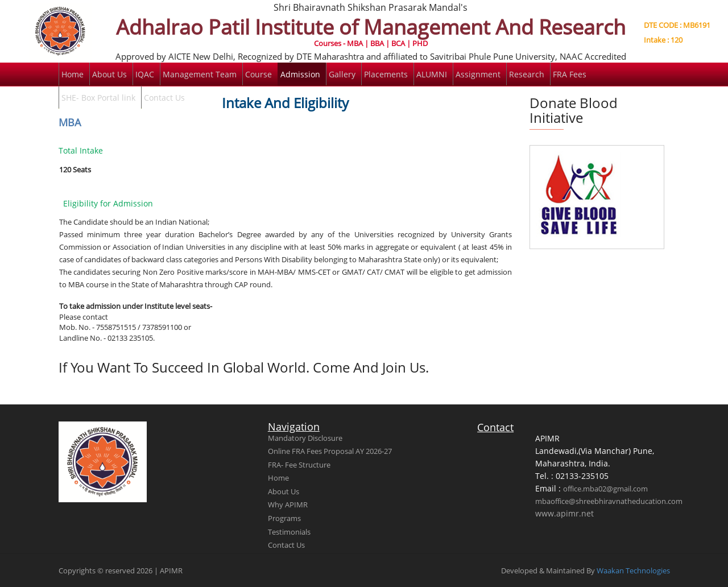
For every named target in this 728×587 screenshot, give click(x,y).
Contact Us (164, 98)
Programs (284, 518)
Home (73, 74)
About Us (109, 74)
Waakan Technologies (633, 571)
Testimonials (289, 532)
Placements (386, 74)
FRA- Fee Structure (299, 465)
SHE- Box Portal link (98, 98)
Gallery (342, 74)
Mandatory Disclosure (305, 438)
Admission (300, 74)
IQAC (145, 74)
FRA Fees (570, 74)
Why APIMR (288, 505)
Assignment (478, 74)
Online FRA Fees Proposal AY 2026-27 (330, 451)
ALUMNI (432, 74)
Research (527, 74)
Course (258, 74)
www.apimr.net (564, 513)
